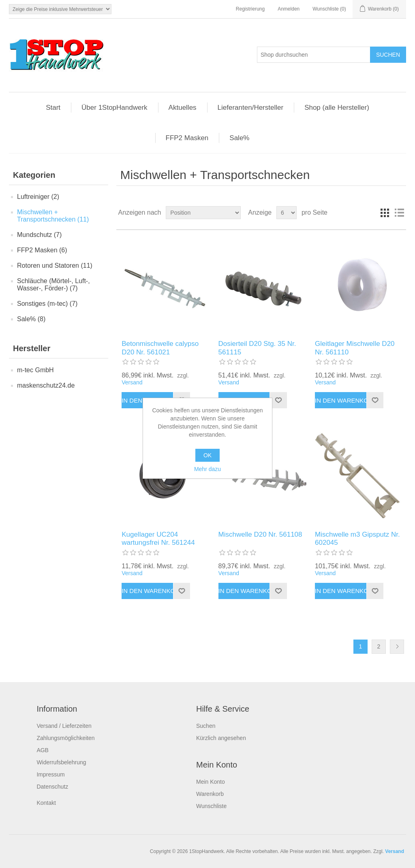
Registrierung (250, 9)
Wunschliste (211, 806)
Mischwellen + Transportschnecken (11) (53, 216)
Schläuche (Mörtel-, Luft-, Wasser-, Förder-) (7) (53, 285)
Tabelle (385, 213)
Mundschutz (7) (39, 235)
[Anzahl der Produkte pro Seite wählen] (287, 213)
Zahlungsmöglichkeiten (65, 738)
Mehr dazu (207, 469)
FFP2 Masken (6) (42, 250)
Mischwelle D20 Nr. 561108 (260, 534)
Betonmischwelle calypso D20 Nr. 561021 (160, 348)
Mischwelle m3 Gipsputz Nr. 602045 (357, 539)
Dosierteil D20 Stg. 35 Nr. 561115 (257, 348)
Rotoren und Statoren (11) (55, 266)
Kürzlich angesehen (221, 738)
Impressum (50, 774)
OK (207, 455)
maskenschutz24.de (46, 385)
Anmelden (289, 9)
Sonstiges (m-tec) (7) (47, 304)
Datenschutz (52, 787)
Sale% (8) (31, 319)
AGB (43, 750)
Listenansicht (399, 213)
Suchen (206, 726)
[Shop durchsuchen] (314, 55)
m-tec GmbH (35, 370)
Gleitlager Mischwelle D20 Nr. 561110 (355, 348)
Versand (132, 382)
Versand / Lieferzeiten (64, 726)
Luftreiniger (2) (38, 197)
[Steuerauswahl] (60, 9)
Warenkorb (210, 794)
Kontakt (46, 803)
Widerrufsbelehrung (61, 762)
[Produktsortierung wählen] (203, 213)
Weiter (397, 647)
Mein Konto (211, 782)
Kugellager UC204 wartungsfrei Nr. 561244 (158, 539)
